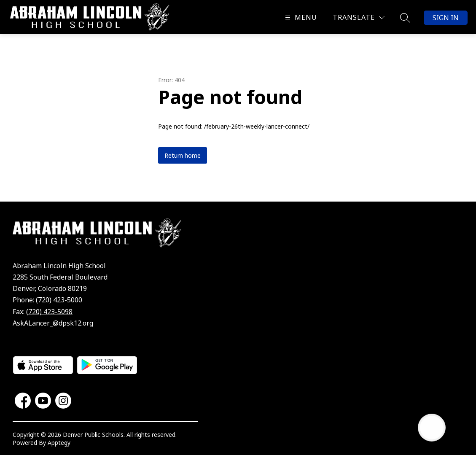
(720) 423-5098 (49, 312)
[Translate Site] (359, 17)
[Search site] (405, 18)
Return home (183, 155)
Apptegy (59, 443)
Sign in (446, 18)
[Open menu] (300, 17)
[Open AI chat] (432, 428)
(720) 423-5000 (59, 300)
